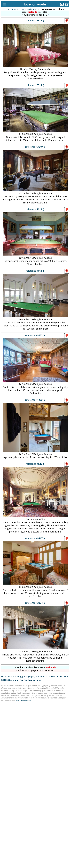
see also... (44, 12)
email (16, 680)
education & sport (29, 9)
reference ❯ (35, 21)
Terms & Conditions (23, 700)
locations (12, 9)
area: (30, 12)
